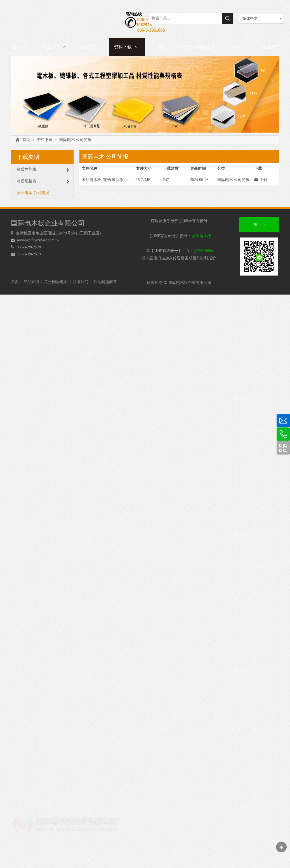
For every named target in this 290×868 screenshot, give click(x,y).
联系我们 (81, 282)
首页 (15, 282)
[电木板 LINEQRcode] (259, 256)
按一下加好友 (259, 227)
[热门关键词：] (228, 18)
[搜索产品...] (186, 18)
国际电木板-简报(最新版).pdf (106, 180)
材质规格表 (43, 181)
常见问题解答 (105, 282)
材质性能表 (43, 170)
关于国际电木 (56, 282)
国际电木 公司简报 (33, 193)
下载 (261, 180)
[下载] (145, 94)
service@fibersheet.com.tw (39, 240)
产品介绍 (31, 282)
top (281, 847)
